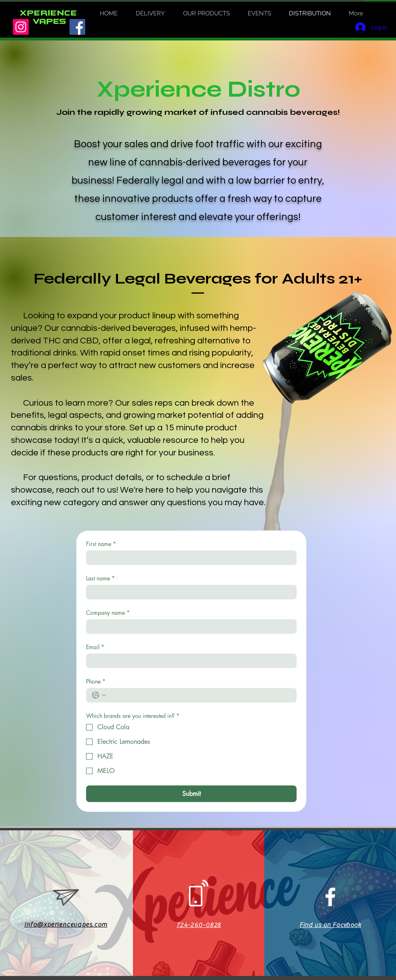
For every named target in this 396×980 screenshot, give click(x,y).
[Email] (189, 661)
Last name (100, 578)
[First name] (189, 558)
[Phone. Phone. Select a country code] (99, 695)
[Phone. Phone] (199, 695)
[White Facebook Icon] (330, 897)
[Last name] (189, 592)
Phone (96, 681)
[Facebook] (77, 27)
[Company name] (189, 627)
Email (95, 647)
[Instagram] (21, 27)
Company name (108, 613)
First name (101, 544)
